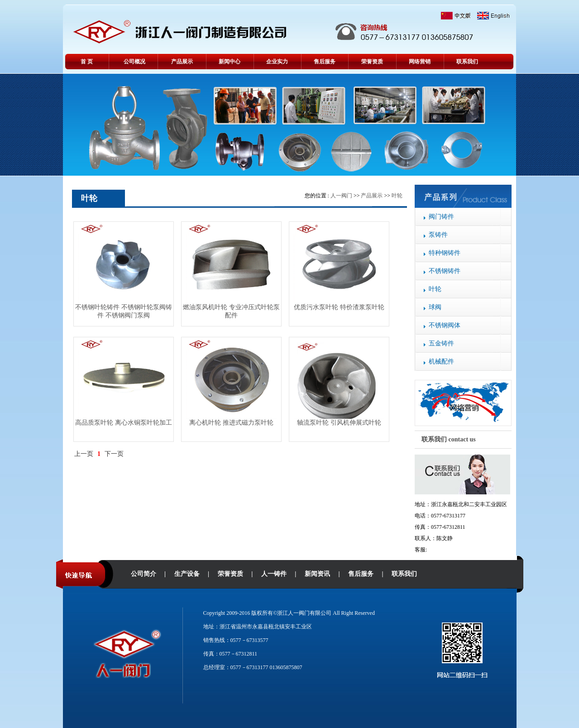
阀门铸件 (441, 217)
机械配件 (441, 362)
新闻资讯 (317, 574)
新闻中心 (230, 62)
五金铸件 (441, 343)
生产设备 (187, 574)
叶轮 (435, 289)
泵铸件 (438, 235)
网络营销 (420, 62)
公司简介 (144, 574)
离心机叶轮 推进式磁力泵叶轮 (231, 423)
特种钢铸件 (445, 253)
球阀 (435, 307)
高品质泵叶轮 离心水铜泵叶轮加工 (124, 423)
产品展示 (182, 62)
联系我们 (467, 62)
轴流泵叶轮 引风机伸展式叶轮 (339, 423)
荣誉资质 (372, 62)
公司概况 (134, 62)
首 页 (87, 62)
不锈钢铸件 (445, 271)
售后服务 (325, 62)
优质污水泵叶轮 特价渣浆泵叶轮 (339, 307)
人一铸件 (274, 574)
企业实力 (277, 62)
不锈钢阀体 (445, 325)
